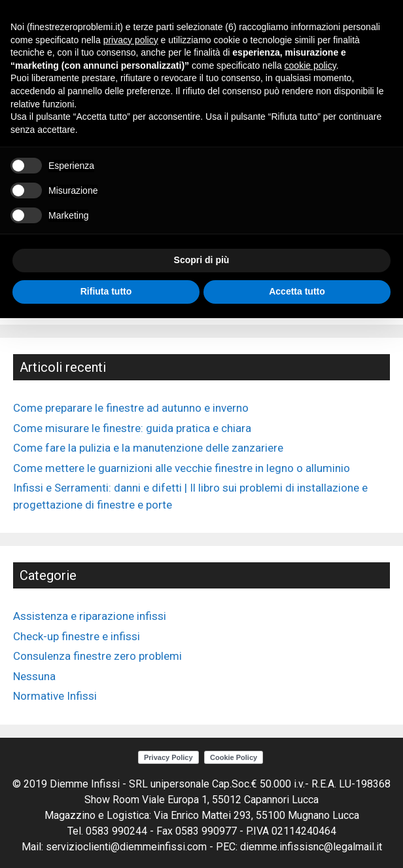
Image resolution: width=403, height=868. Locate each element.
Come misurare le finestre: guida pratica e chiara (132, 428)
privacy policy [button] (131, 40)
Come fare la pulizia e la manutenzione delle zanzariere (148, 448)
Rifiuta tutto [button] (106, 291)
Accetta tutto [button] (297, 291)
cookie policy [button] (310, 65)
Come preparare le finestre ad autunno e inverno (131, 408)
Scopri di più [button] (202, 260)
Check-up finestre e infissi (77, 636)
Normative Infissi (55, 696)
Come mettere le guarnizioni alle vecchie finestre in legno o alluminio (182, 468)
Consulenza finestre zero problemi (97, 656)
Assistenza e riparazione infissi (90, 616)
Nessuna (34, 676)
